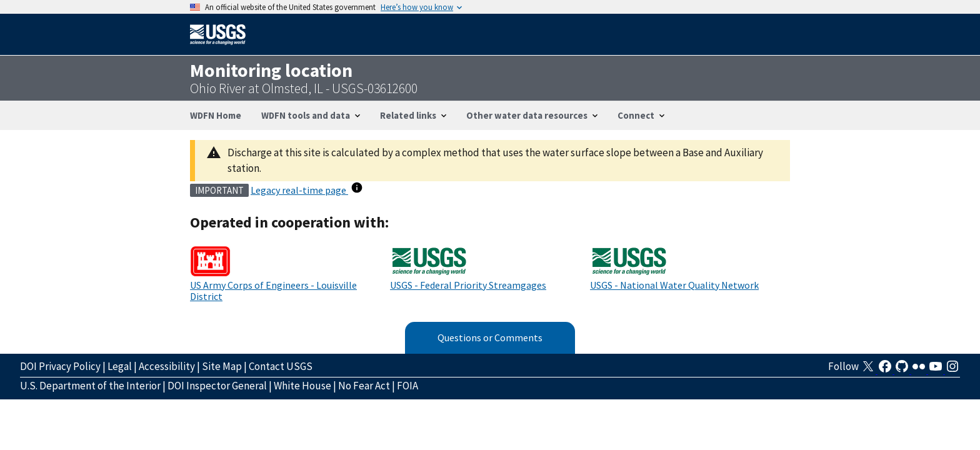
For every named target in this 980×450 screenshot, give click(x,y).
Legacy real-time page (299, 190)
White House (302, 386)
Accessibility (167, 366)
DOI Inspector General (217, 386)
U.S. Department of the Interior (90, 386)
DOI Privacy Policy (60, 366)
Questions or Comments (490, 337)
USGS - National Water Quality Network (674, 285)
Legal (120, 366)
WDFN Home (216, 115)
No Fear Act (364, 386)
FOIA (407, 386)
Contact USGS (281, 366)
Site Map (222, 366)
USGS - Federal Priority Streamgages (468, 285)
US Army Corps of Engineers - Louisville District (273, 291)
